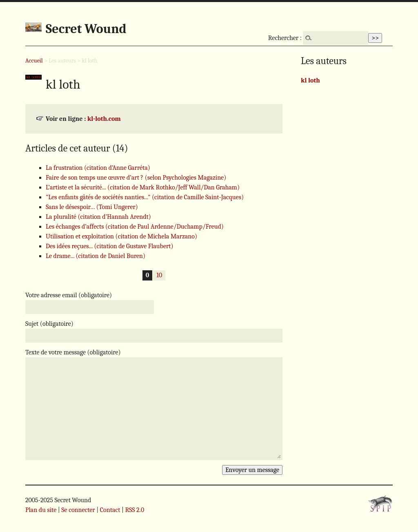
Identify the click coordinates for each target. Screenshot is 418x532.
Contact (110, 510)
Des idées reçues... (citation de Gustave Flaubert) (110, 246)
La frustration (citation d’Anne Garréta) (98, 168)
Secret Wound (86, 29)
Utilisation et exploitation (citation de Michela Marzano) (121, 236)
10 (159, 276)
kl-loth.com (104, 119)
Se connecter (78, 510)
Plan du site (41, 510)
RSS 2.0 (135, 510)
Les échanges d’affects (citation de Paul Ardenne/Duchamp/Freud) (135, 227)
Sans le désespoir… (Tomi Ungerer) (92, 207)
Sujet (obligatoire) (49, 324)
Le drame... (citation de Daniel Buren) (96, 256)
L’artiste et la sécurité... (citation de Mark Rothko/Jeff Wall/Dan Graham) (143, 187)
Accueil (34, 61)
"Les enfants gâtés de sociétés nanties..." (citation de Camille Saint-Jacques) (145, 197)
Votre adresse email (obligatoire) (69, 295)
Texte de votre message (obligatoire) (73, 352)
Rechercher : (285, 38)
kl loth (310, 80)
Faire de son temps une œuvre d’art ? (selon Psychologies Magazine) (136, 178)
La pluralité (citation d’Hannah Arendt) (98, 217)
